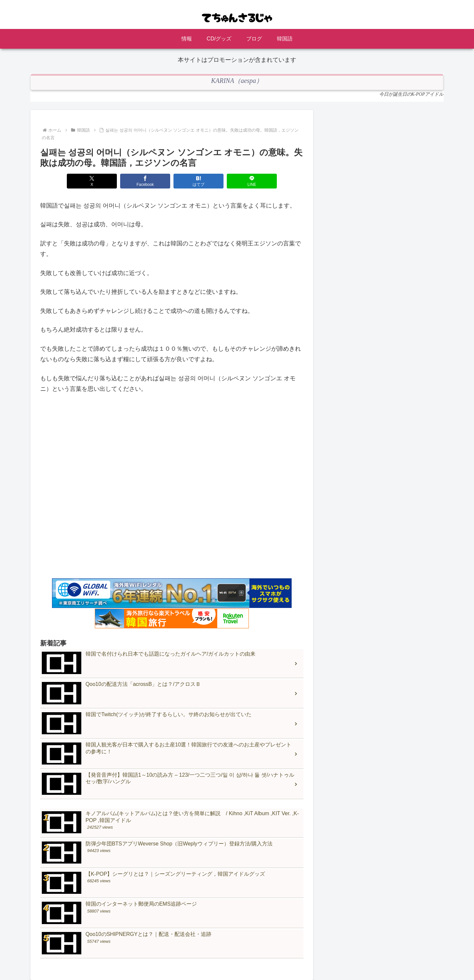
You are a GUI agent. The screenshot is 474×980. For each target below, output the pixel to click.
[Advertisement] (172, 491)
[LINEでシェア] (252, 181)
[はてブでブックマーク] (198, 181)
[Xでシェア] (92, 181)
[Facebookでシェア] (145, 181)
